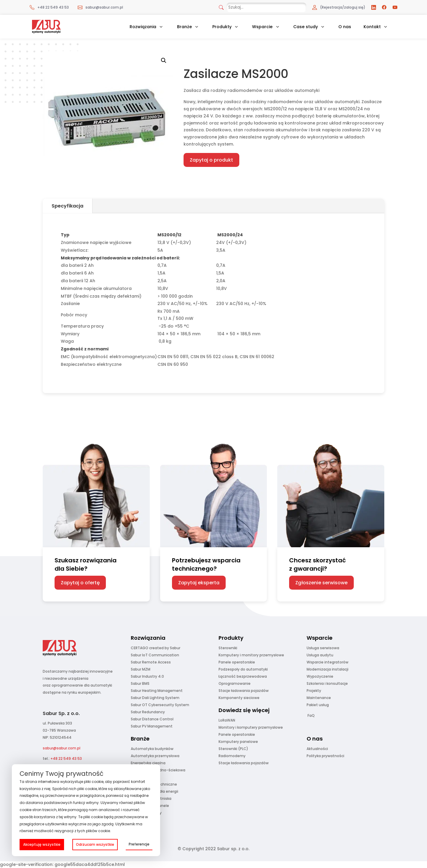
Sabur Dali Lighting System (155, 698)
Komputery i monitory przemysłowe (251, 655)
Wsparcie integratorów (328, 662)
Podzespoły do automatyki (243, 669)
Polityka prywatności (325, 756)
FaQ (311, 715)
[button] (164, 60)
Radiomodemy (232, 756)
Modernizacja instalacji (328, 669)
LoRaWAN (227, 720)
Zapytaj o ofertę (80, 583)
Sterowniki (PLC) (233, 749)
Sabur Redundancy (148, 712)
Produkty (222, 27)
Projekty (314, 691)
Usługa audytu (320, 655)
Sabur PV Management (152, 726)
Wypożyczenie (320, 676)
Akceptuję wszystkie (42, 844)
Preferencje (139, 844)
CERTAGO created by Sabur (156, 648)
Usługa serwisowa (323, 648)
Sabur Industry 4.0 (147, 676)
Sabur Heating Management (157, 691)
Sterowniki (228, 648)
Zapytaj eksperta (199, 583)
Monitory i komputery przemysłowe (251, 727)
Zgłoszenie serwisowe (321, 583)
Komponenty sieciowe (239, 698)
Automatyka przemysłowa (155, 756)
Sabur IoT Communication (155, 655)
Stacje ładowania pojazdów (244, 691)
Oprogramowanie (235, 683)
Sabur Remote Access (151, 662)
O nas (345, 27)
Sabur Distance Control (152, 719)
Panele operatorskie (237, 662)
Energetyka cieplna (148, 763)
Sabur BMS (140, 683)
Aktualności (317, 749)
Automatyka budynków (152, 749)
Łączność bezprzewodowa (243, 676)
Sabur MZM (141, 669)
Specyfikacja (67, 206)
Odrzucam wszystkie (95, 844)
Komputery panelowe (238, 742)
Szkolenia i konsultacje (327, 683)
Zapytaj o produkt (211, 160)
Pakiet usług (318, 705)
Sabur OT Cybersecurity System (160, 705)
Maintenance (319, 698)
